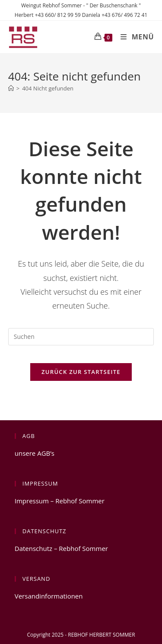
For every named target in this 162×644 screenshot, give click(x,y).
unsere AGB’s (35, 453)
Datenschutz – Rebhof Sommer (61, 548)
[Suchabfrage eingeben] (81, 337)
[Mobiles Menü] (134, 37)
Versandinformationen (49, 596)
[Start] (11, 88)
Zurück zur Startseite (81, 372)
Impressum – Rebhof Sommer (60, 501)
